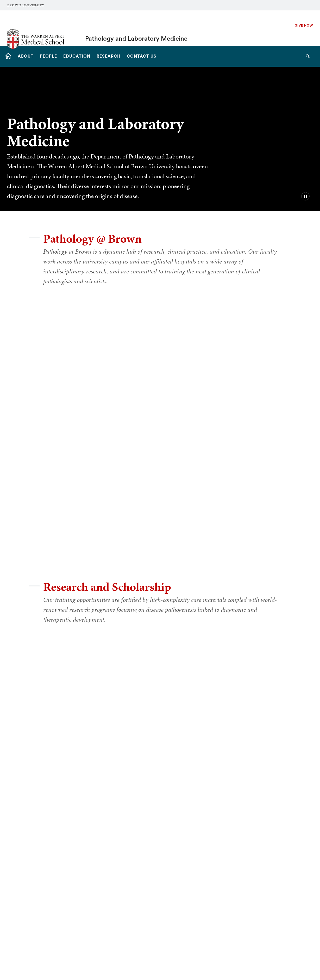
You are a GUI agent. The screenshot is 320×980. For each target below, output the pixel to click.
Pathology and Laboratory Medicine (136, 28)
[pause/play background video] (305, 196)
